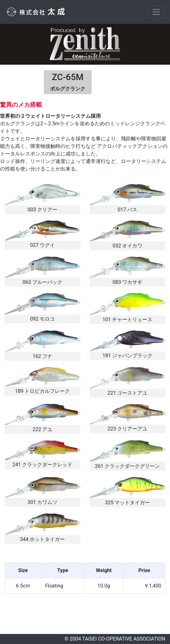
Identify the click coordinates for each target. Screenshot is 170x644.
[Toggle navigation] (156, 12)
